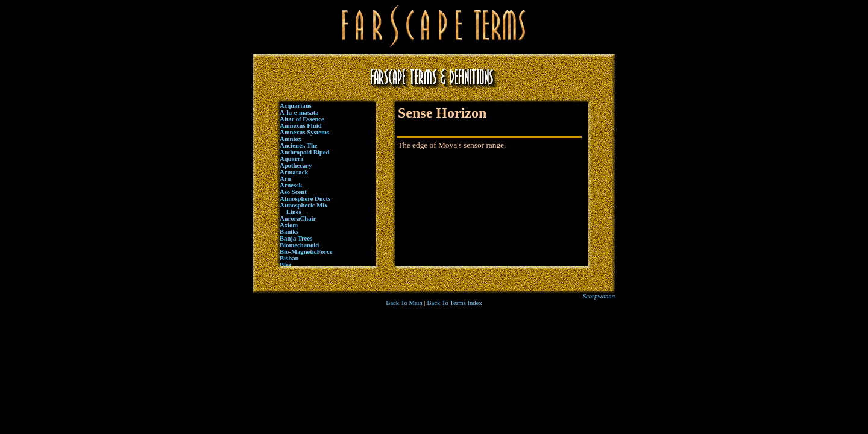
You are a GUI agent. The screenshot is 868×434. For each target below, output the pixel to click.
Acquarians (296, 106)
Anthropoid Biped (304, 152)
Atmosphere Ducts (305, 199)
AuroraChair (298, 219)
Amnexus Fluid (301, 126)
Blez (286, 265)
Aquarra (292, 159)
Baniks (289, 232)
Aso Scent (293, 192)
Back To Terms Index (454, 303)
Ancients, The (299, 146)
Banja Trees (296, 238)
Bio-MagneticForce (306, 252)
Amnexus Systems (304, 132)
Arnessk (291, 185)
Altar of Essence (302, 119)
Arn (285, 179)
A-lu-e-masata (299, 112)
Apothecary (296, 165)
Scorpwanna (599, 296)
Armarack (294, 172)
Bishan (289, 258)
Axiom (289, 225)
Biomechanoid (299, 245)
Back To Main (404, 303)
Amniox (291, 139)
